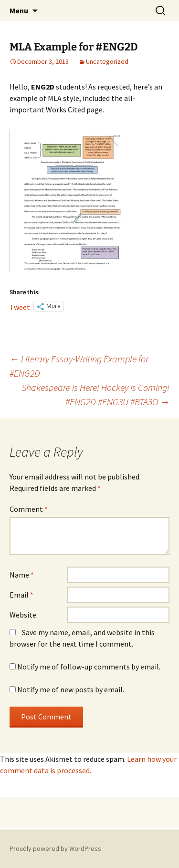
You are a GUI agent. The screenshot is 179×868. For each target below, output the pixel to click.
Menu (19, 10)
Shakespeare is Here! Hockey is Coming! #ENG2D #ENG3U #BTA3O (95, 394)
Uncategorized (107, 61)
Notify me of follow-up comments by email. (89, 667)
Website (23, 615)
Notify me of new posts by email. (71, 689)
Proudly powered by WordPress (55, 848)
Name (22, 575)
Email (21, 595)
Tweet (20, 306)
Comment (29, 509)
